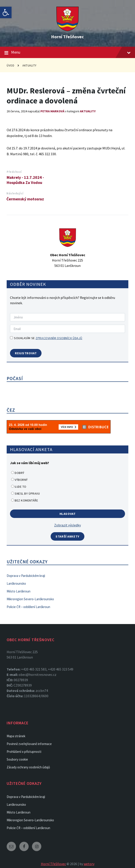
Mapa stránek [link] (16, 736)
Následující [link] (15, 193)
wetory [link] (89, 864)
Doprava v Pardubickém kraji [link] (26, 576)
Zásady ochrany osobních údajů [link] (28, 767)
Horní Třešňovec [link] (67, 37)
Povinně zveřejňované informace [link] (29, 744)
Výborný (21, 480)
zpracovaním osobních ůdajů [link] (59, 338)
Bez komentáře (26, 500)
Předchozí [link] (14, 172)
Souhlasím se (46, 338)
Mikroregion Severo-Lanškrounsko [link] (30, 599)
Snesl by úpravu (27, 493)
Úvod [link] (10, 65)
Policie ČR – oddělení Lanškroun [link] (28, 607)
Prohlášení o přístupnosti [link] (24, 752)
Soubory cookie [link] (17, 759)
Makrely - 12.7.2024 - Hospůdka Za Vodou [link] (25, 180)
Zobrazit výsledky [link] (67, 525)
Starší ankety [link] (67, 536)
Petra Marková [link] (52, 111)
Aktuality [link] (30, 65)
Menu (67, 52)
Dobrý (20, 473)
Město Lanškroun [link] (19, 591)
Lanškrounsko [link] (16, 583)
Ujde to (21, 487)
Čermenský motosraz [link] (25, 199)
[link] (6, 12)
